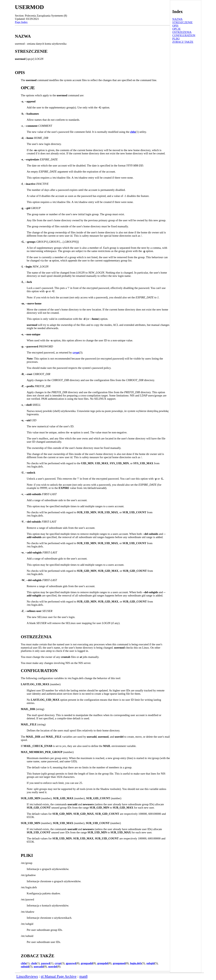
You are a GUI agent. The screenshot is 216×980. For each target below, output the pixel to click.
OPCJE (177, 29)
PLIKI (176, 39)
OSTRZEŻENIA (182, 32)
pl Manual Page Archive (59, 976)
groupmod (119, 963)
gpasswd (71, 963)
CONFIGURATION (184, 35)
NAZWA (177, 19)
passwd (46, 963)
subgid (150, 963)
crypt (76, 352)
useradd (39, 966)
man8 (83, 976)
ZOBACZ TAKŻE (183, 42)
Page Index (21, 22)
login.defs (136, 963)
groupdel (103, 963)
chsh (34, 963)
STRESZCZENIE (182, 22)
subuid (25, 966)
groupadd (87, 963)
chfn (133, 132)
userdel (53, 966)
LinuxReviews (27, 976)
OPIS (175, 26)
